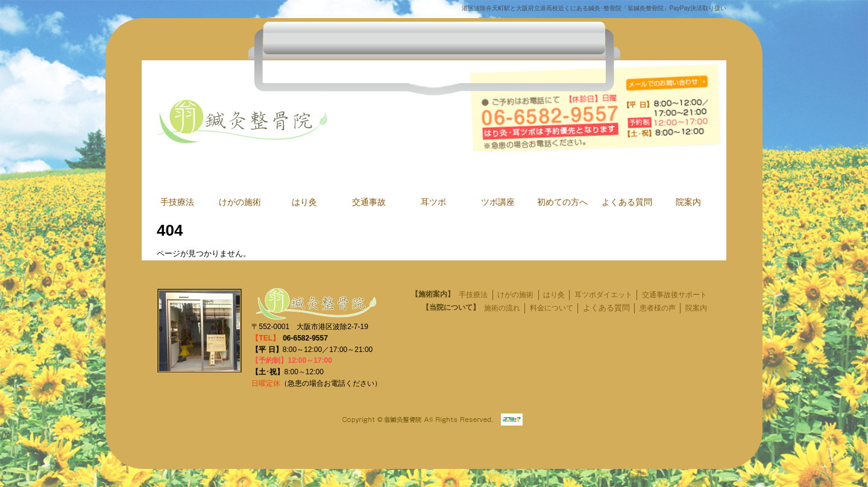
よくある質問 (627, 202)
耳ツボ (433, 202)
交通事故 (369, 202)
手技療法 (177, 202)
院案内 (688, 202)
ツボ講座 (498, 202)
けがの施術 (240, 202)
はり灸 (304, 202)
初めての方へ (562, 202)
